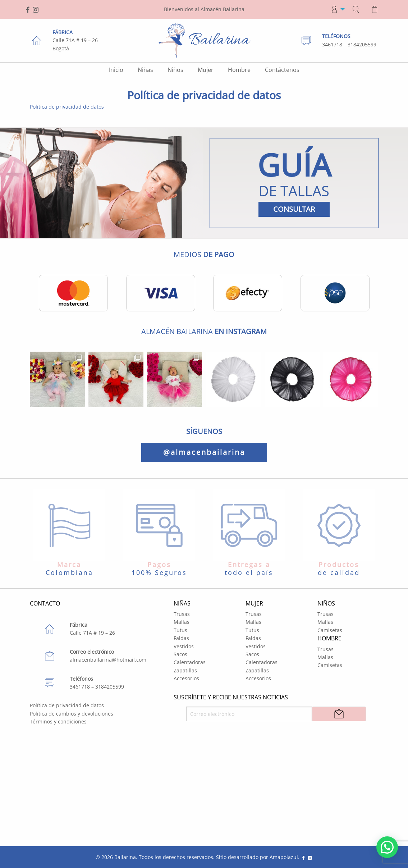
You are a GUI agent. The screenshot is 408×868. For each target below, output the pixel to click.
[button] (387, 847)
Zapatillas (185, 670)
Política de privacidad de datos (67, 705)
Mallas (182, 622)
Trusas (182, 614)
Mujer (206, 70)
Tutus (180, 630)
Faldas (181, 638)
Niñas (145, 70)
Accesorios (186, 678)
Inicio (116, 70)
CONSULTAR (294, 209)
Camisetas (330, 630)
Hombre (239, 70)
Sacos (180, 654)
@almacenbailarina (204, 452)
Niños (175, 70)
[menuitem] (336, 9)
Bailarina (125, 857)
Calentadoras (190, 662)
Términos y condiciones (58, 721)
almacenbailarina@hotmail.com (108, 660)
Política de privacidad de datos (67, 107)
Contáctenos (282, 70)
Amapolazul (284, 857)
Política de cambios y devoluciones (72, 714)
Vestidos (184, 646)
